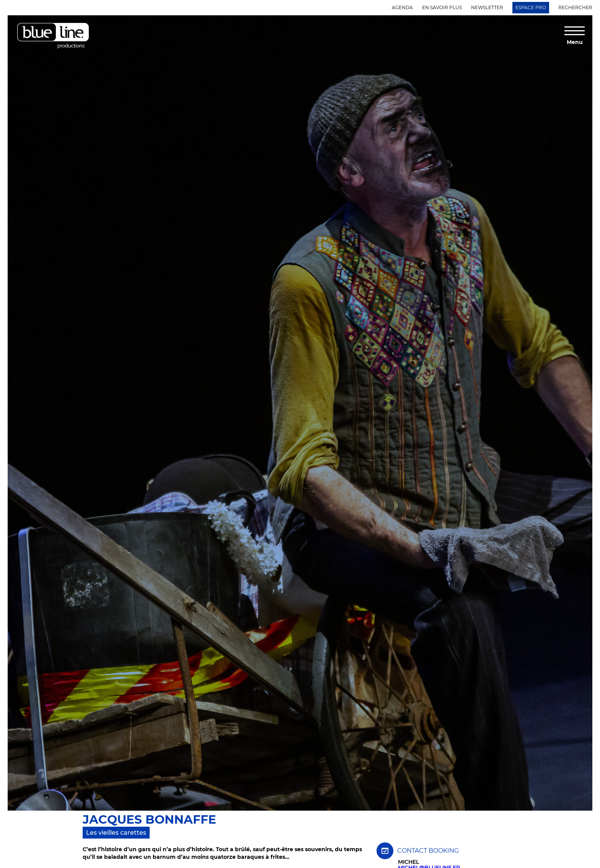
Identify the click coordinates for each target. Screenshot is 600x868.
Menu (575, 42)
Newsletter (487, 7)
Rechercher (575, 7)
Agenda (402, 7)
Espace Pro (531, 7)
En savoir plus (442, 7)
